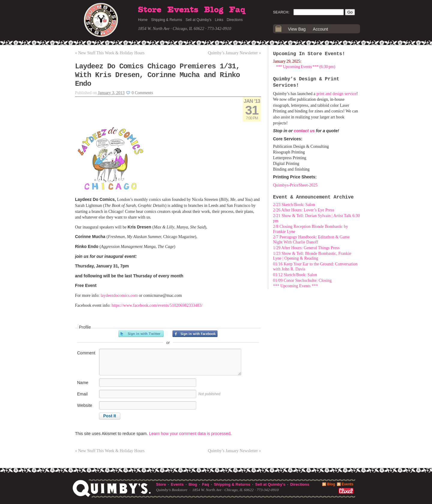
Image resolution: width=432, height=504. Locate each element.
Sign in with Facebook (195, 334)
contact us (304, 131)
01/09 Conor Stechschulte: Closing (302, 280)
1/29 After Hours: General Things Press (306, 248)
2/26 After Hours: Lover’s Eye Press (304, 210)
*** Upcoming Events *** (295, 286)
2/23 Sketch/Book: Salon (294, 205)
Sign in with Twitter (141, 334)
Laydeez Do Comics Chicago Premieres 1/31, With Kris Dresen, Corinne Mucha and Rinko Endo (157, 75)
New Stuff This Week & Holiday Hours (110, 53)
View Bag (297, 29)
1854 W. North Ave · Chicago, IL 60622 (171, 29)
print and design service (336, 94)
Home (143, 20)
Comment (86, 353)
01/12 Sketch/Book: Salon (295, 275)
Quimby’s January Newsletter (234, 53)
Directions (235, 20)
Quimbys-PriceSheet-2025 (295, 185)
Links (219, 20)
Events (183, 10)
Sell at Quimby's (198, 20)
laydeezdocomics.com (119, 295)
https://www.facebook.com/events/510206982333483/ (157, 305)
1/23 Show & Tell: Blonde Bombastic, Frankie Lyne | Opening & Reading (312, 256)
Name (83, 383)
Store (150, 10)
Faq (237, 10)
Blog (214, 10)
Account (321, 29)
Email (82, 394)
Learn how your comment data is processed (190, 434)
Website (85, 405)
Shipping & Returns (167, 20)
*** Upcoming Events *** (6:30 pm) (306, 67)
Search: (281, 12)
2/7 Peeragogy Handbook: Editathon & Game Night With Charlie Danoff (311, 240)
